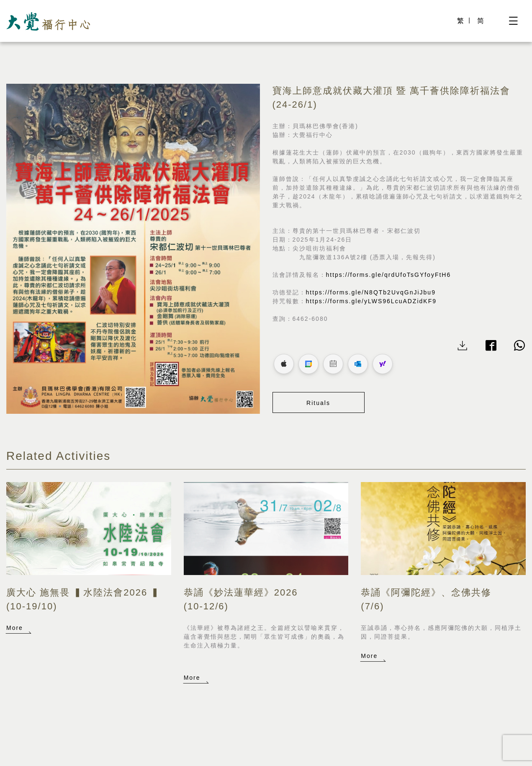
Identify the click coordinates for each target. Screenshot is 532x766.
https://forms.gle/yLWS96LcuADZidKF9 (371, 301)
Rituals (318, 403)
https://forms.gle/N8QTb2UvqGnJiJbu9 (371, 292)
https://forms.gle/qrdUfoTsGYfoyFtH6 (389, 275)
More (15, 628)
